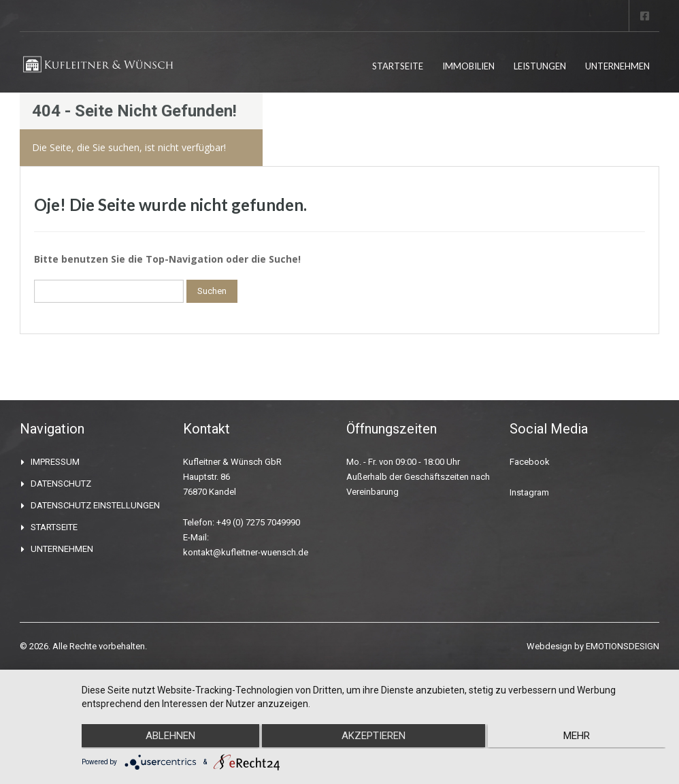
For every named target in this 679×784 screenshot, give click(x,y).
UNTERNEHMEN (617, 66)
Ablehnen (168, 737)
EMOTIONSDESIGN (623, 646)
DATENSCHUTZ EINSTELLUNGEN (95, 505)
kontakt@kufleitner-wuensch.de (246, 552)
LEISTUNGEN (540, 66)
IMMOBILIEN (468, 66)
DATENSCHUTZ (61, 484)
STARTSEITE (398, 66)
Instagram (529, 492)
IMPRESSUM (55, 462)
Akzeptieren (374, 737)
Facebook (530, 462)
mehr (579, 737)
